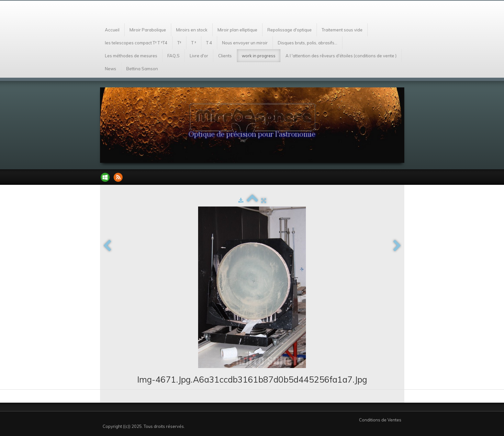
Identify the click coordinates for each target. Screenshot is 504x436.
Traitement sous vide (342, 30)
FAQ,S (174, 56)
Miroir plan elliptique (237, 30)
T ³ (194, 43)
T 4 (209, 43)
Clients (225, 56)
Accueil (112, 30)
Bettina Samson (142, 69)
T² (179, 43)
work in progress (259, 56)
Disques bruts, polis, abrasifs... (308, 43)
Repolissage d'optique (290, 30)
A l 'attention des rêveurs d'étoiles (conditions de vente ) (341, 56)
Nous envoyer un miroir (245, 43)
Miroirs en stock (192, 30)
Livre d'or (199, 56)
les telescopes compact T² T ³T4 (136, 43)
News (111, 69)
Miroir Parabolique (148, 30)
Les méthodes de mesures (131, 56)
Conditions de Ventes (380, 420)
